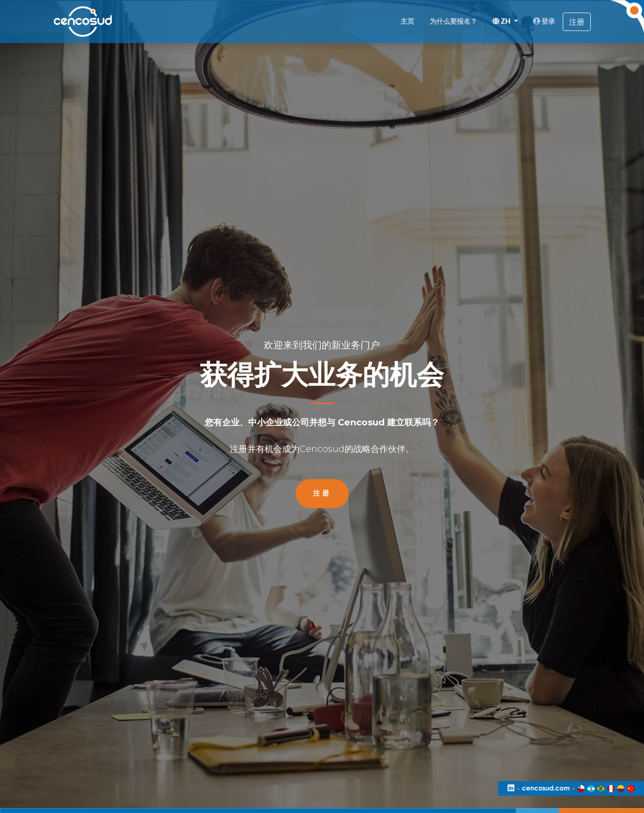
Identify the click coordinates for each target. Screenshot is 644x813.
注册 (577, 22)
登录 (544, 21)
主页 (407, 21)
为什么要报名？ (453, 21)
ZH (502, 21)
